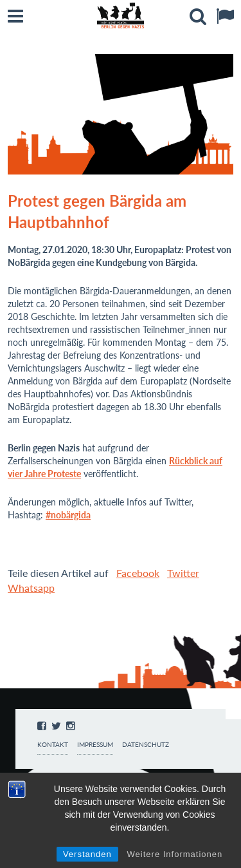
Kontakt (53, 745)
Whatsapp (31, 588)
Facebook (138, 573)
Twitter (183, 573)
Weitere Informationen (175, 854)
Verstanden (87, 854)
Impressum (95, 745)
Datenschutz (146, 745)
